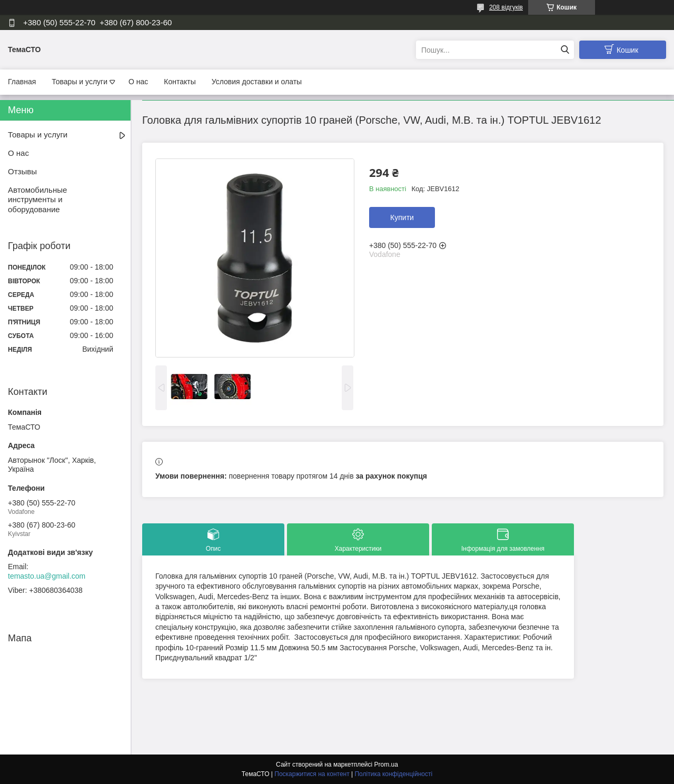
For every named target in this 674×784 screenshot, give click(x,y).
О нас (138, 82)
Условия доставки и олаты (257, 82)
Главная (22, 82)
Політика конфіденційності (393, 774)
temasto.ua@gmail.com (47, 576)
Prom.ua (386, 765)
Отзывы (22, 171)
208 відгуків (506, 7)
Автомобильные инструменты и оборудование (37, 200)
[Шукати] (565, 50)
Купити (402, 217)
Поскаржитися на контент (312, 774)
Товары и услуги (80, 82)
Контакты (180, 82)
